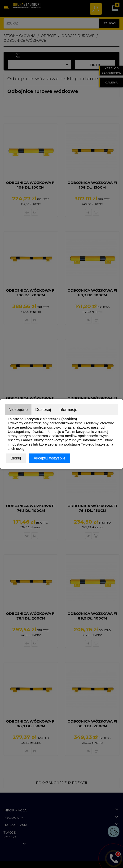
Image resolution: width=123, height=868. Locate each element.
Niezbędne (18, 410)
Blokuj (16, 458)
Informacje (68, 410)
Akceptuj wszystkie (49, 458)
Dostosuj (43, 410)
